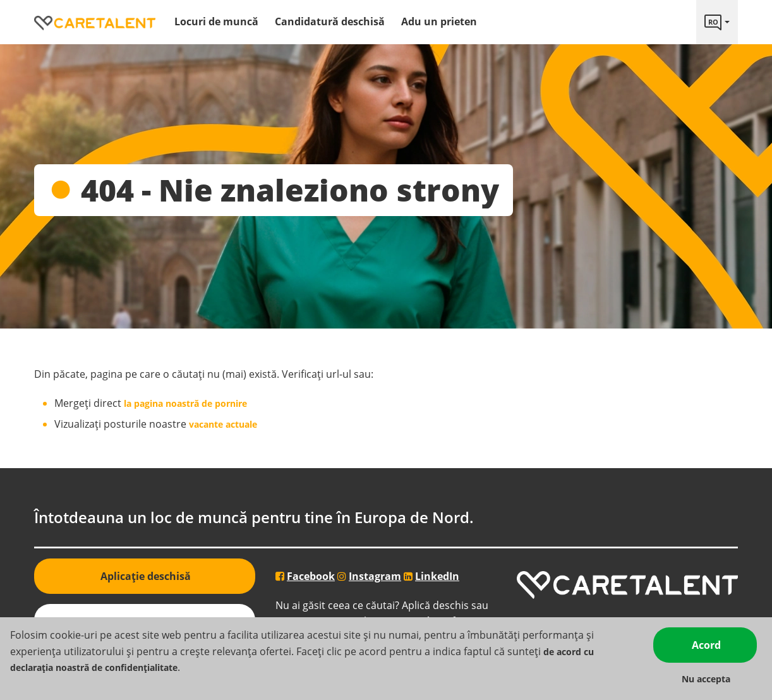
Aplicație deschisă (146, 576)
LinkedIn (437, 576)
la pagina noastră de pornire (185, 403)
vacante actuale (222, 424)
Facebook (311, 576)
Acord (706, 645)
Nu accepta (706, 679)
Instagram (375, 576)
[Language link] (717, 22)
